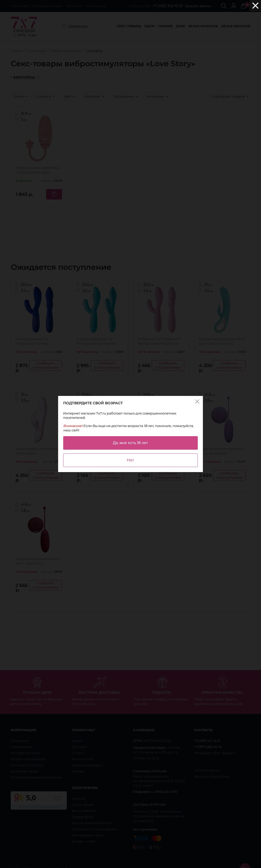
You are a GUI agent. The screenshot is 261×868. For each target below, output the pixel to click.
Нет (130, 460)
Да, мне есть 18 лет (130, 443)
